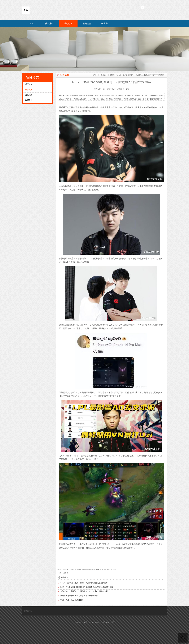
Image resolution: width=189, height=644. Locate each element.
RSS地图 (102, 622)
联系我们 (105, 24)
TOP (183, 638)
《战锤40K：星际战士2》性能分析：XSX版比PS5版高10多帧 (84, 591)
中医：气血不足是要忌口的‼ (72, 600)
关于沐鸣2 (50, 24)
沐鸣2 (103, 75)
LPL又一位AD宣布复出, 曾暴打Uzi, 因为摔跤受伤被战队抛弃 (84, 583)
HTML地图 (110, 622)
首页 (31, 24)
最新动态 (87, 24)
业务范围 (68, 24)
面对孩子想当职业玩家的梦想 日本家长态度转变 (79, 596)
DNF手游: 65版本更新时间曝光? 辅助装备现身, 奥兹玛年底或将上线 (89, 569)
